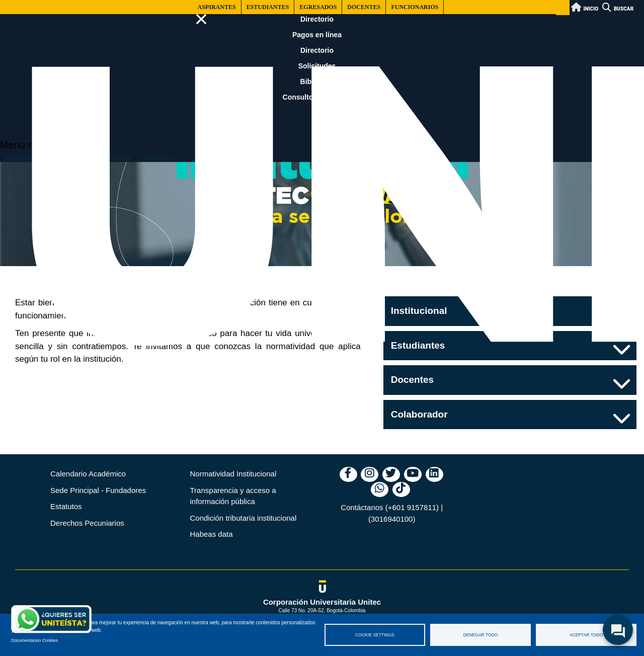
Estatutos (66, 506)
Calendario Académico (88, 474)
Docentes (364, 7)
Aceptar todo (586, 635)
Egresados (318, 7)
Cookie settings (375, 635)
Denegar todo (481, 635)
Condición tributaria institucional (244, 518)
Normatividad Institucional (233, 474)
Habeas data (212, 534)
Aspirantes (217, 7)
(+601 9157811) (412, 507)
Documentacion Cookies (35, 640)
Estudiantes (268, 7)
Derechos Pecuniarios (87, 523)
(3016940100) (392, 519)
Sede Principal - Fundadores (98, 490)
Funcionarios (415, 7)
